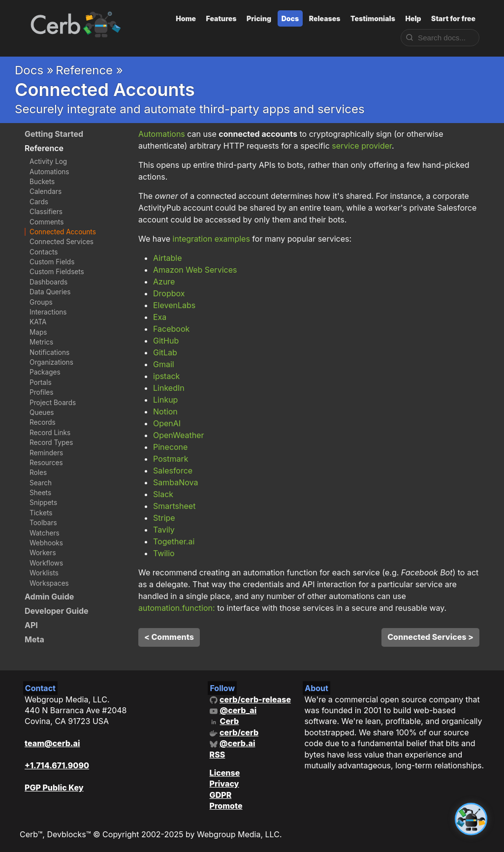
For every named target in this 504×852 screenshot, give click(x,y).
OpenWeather (178, 435)
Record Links (50, 433)
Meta (34, 639)
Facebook (171, 329)
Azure (164, 282)
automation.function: (177, 608)
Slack (163, 494)
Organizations (51, 362)
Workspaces (49, 583)
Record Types (51, 442)
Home (186, 18)
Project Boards (53, 403)
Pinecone (170, 447)
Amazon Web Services (195, 270)
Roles (38, 473)
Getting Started (54, 134)
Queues (42, 412)
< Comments (169, 637)
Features (221, 18)
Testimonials (373, 18)
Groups (41, 302)
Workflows (46, 563)
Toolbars (43, 523)
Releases (325, 18)
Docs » (34, 70)
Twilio (164, 553)
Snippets (43, 503)
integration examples (211, 239)
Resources (46, 463)
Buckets (42, 182)
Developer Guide (57, 611)
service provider (362, 146)
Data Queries (50, 292)
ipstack (166, 376)
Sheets (40, 493)
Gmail (164, 364)
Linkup (165, 400)
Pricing (259, 18)
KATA (38, 322)
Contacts (44, 252)
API (31, 625)
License (225, 773)
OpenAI (167, 423)
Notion (165, 411)
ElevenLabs (174, 305)
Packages (45, 372)
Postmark (171, 459)
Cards (39, 202)
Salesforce (173, 471)
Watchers (45, 533)
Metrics (41, 342)
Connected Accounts (63, 232)
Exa (160, 317)
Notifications (49, 352)
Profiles (41, 392)
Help (413, 18)
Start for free (453, 18)
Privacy (224, 784)
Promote (226, 806)
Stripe (164, 518)
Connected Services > (430, 637)
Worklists (44, 573)
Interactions (48, 312)
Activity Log (48, 161)
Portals (41, 382)
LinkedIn (169, 388)
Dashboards (48, 282)
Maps (38, 332)
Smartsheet (174, 506)
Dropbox (169, 293)
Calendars (46, 191)
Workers (43, 553)
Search (41, 483)
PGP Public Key (54, 788)
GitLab (165, 352)
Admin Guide (49, 597)
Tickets (41, 513)
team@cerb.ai (52, 743)
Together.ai (174, 541)
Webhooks (46, 543)
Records (43, 422)
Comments (47, 222)
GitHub (166, 341)
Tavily (164, 530)
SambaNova (175, 482)
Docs (290, 18)
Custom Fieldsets (57, 272)
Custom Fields (52, 262)
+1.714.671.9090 (57, 765)
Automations (49, 172)
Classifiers (46, 212)
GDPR (221, 795)
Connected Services (62, 242)
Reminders (46, 453)
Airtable (168, 258)
